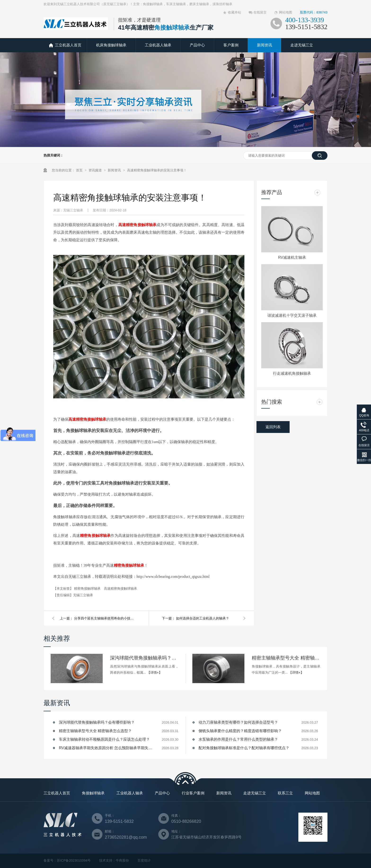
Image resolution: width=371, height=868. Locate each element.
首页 (80, 170)
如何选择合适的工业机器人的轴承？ (203, 618)
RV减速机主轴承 (292, 257)
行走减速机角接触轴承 (292, 373)
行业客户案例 (193, 793)
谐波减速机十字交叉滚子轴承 (292, 315)
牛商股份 (122, 860)
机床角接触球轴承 (111, 45)
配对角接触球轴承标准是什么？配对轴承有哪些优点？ (244, 748)
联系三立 (285, 793)
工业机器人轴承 (158, 45)
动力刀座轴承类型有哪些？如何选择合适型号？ (238, 722)
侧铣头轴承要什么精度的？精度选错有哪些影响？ (240, 731)
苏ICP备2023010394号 (74, 860)
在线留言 (260, 12)
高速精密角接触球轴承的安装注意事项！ (157, 170)
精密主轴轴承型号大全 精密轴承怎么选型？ (286, 658)
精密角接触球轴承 (95, 536)
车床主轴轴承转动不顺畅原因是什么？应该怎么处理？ (104, 739)
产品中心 (197, 45)
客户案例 (231, 45)
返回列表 (273, 427)
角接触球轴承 (93, 793)
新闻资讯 (265, 45)
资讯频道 (96, 170)
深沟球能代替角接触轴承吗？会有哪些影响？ (144, 658)
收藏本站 (234, 12)
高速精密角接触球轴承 (137, 225)
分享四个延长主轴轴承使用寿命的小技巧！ (105, 618)
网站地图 (286, 12)
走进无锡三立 (302, 45)
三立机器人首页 (68, 45)
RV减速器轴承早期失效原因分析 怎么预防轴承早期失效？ (106, 748)
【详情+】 (155, 672)
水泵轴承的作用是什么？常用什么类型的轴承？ (238, 739)
